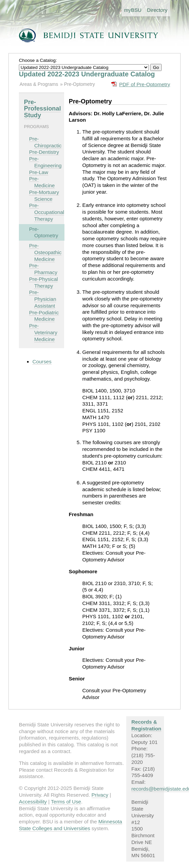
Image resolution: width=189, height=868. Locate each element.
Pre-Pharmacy (43, 269)
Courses (42, 361)
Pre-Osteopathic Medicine (45, 252)
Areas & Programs (39, 84)
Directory (157, 10)
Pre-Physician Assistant (43, 299)
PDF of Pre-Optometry (145, 84)
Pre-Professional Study (42, 109)
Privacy (100, 795)
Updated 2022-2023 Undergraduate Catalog (87, 74)
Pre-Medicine (42, 182)
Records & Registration (146, 725)
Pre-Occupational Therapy (47, 212)
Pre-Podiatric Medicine (44, 316)
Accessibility (33, 802)
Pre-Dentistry (44, 152)
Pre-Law (39, 172)
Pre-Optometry (80, 84)
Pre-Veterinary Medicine (43, 332)
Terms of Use (66, 802)
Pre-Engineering (45, 162)
